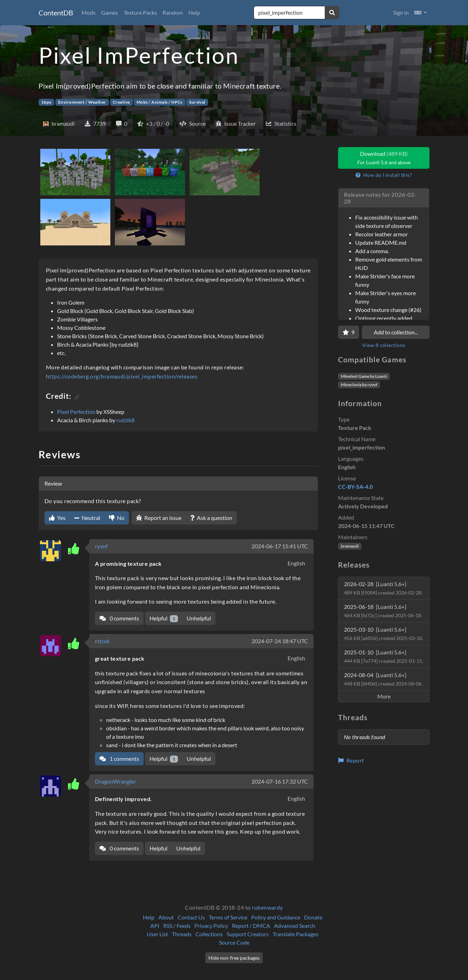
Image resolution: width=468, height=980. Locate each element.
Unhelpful (199, 618)
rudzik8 (125, 420)
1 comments (119, 759)
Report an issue (159, 518)
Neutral (87, 518)
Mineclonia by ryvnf (359, 385)
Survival (197, 102)
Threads (182, 934)
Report (351, 760)
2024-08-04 (383, 679)
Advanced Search (295, 926)
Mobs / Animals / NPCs (160, 102)
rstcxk (102, 641)
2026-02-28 (383, 588)
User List (157, 934)
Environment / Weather (82, 102)
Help (194, 12)
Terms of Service (228, 917)
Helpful (164, 618)
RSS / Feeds (177, 926)
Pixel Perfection (76, 412)
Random (173, 12)
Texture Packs (140, 12)
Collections (209, 934)
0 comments (119, 618)
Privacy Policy (211, 926)
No (117, 518)
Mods (89, 12)
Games (110, 12)
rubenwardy (267, 907)
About (166, 917)
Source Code (234, 942)
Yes (57, 518)
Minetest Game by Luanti (364, 376)
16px (46, 102)
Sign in (401, 12)
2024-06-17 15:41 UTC (280, 546)
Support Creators (248, 934)
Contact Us (191, 917)
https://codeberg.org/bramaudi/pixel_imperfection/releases (122, 376)
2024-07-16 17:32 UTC (280, 781)
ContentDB (56, 13)
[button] (421, 13)
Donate (313, 917)
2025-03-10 (384, 634)
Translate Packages (295, 934)
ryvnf (101, 546)
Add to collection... (396, 332)
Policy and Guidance (276, 917)
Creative (121, 102)
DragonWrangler (115, 781)
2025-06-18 (383, 611)
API (155, 926)
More (384, 696)
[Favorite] (349, 332)
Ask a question (211, 518)
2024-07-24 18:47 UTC (280, 641)
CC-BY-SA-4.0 (355, 486)
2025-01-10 (384, 656)
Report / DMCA (251, 926)
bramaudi (350, 546)
